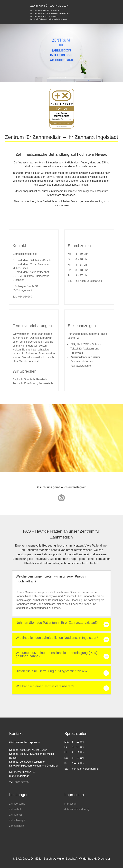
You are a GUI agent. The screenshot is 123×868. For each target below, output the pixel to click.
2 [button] (60, 77)
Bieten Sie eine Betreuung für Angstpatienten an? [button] (52, 671)
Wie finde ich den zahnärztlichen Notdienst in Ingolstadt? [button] (57, 638)
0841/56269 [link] (25, 297)
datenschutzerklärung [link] (77, 809)
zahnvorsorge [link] (17, 804)
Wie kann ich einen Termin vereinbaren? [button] (45, 686)
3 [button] (63, 77)
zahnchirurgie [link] (17, 820)
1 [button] (57, 77)
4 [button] (66, 77)
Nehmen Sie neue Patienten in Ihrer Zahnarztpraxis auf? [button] (57, 623)
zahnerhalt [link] (15, 809)
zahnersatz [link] (16, 815)
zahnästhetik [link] (17, 826)
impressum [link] (71, 804)
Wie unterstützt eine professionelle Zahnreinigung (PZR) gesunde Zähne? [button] (57, 654)
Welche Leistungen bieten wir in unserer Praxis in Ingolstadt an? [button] (52, 579)
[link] (61, 500)
